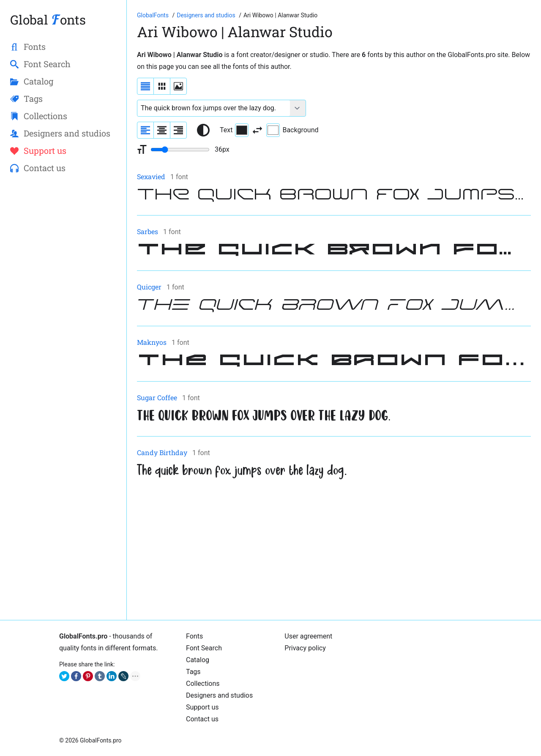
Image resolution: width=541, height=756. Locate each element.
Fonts (194, 636)
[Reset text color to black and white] (203, 130)
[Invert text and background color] (257, 130)
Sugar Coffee (157, 397)
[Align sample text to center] (162, 130)
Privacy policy (305, 648)
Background (292, 130)
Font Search (204, 648)
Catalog (198, 660)
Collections (203, 684)
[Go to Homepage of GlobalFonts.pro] (153, 15)
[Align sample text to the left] (145, 130)
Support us (202, 707)
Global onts (48, 20)
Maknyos (152, 342)
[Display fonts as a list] (145, 86)
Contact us (202, 719)
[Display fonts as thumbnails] (178, 86)
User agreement (308, 636)
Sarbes (148, 231)
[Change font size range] (180, 150)
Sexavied (151, 176)
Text (234, 130)
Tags (193, 672)
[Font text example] (214, 108)
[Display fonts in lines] (162, 86)
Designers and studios (219, 695)
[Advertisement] (334, 551)
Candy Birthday (162, 452)
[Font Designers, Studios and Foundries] (207, 15)
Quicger (149, 287)
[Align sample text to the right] (178, 130)
